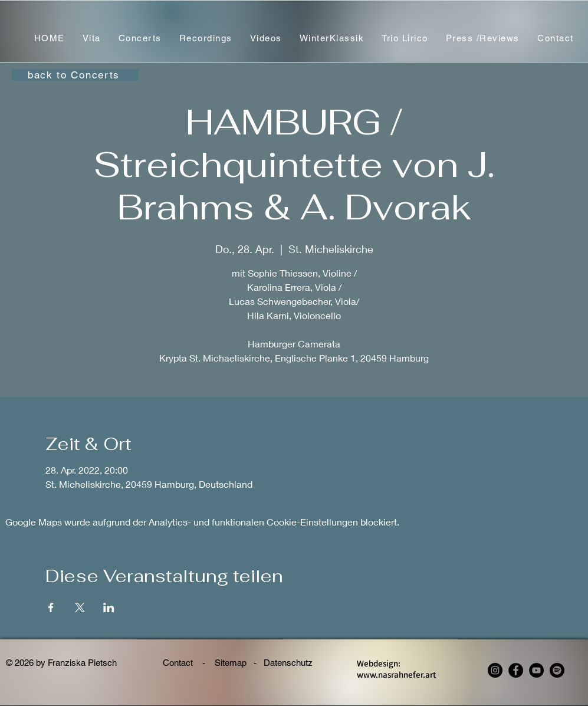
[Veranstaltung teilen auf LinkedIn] (109, 608)
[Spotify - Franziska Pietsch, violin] (557, 670)
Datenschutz (293, 663)
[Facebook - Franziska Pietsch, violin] (516, 670)
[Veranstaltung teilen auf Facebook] (51, 608)
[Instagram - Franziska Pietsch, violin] (495, 670)
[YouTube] (536, 670)
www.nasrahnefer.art (396, 674)
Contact (179, 663)
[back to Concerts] (75, 75)
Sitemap (231, 663)
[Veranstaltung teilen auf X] (80, 608)
